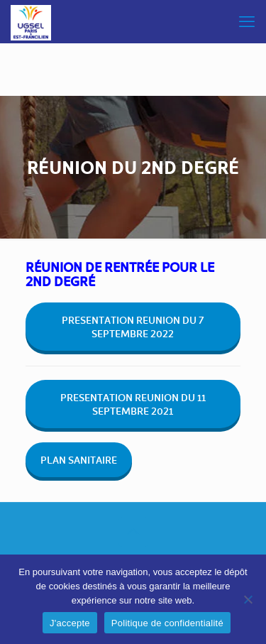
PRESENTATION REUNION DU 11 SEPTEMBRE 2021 (133, 404)
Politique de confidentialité (167, 623)
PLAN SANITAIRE (79, 460)
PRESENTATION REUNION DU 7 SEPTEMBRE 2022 (133, 327)
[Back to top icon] (133, 532)
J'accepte (70, 623)
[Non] (248, 599)
